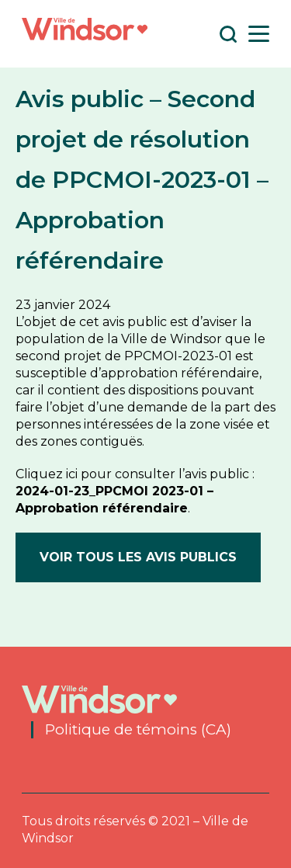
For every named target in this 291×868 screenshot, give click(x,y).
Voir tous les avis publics (138, 557)
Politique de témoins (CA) (138, 730)
